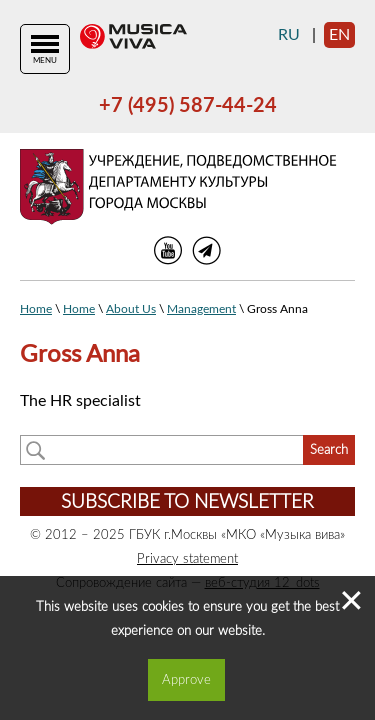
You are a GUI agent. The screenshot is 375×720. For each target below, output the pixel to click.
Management (201, 309)
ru (289, 35)
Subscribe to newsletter (187, 502)
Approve (186, 680)
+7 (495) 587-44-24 (188, 106)
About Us (131, 309)
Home (36, 309)
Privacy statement (187, 559)
